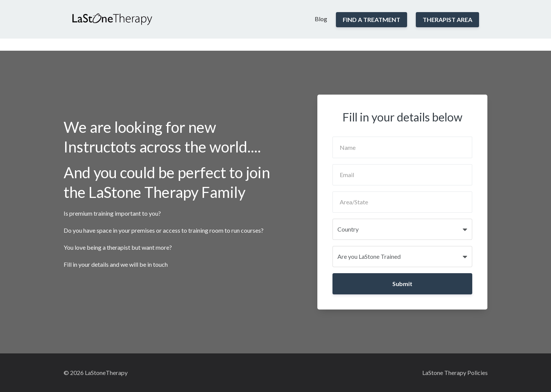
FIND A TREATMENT (371, 19)
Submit (402, 284)
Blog (321, 19)
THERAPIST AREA (447, 19)
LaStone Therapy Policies (455, 373)
